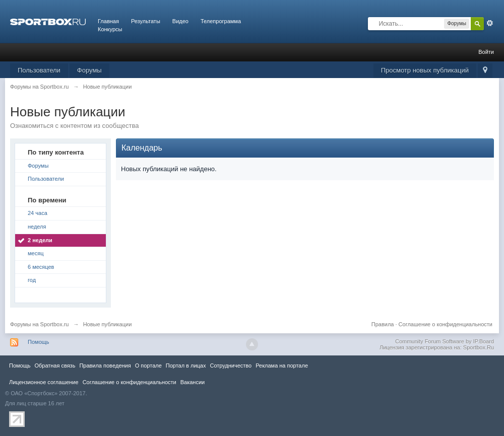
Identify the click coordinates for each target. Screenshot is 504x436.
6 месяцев (41, 267)
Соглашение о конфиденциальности (446, 324)
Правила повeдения (105, 366)
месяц (36, 253)
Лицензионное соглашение (44, 382)
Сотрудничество (231, 366)
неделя (37, 227)
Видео (180, 21)
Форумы (89, 70)
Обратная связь (55, 366)
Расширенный (490, 23)
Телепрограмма (221, 21)
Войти (486, 52)
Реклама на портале (282, 366)
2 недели (40, 240)
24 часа (38, 213)
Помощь (39, 342)
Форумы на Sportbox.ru (40, 324)
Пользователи (39, 70)
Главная (108, 21)
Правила (383, 324)
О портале (148, 366)
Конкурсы (110, 29)
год (32, 280)
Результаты (146, 21)
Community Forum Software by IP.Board (445, 341)
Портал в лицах (186, 366)
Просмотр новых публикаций (425, 70)
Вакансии (193, 382)
